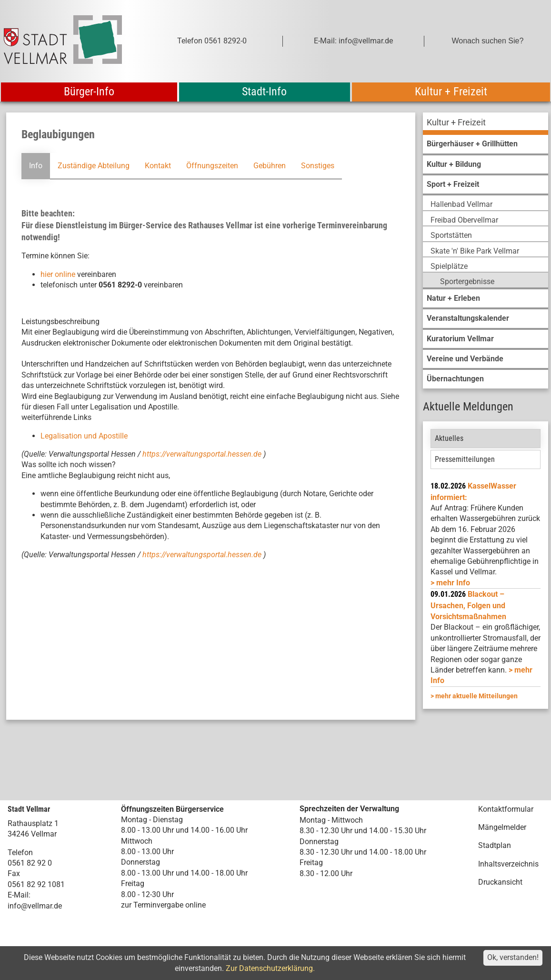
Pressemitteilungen (465, 459)
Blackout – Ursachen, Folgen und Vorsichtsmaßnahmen (468, 605)
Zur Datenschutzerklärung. (270, 968)
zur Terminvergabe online (163, 905)
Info (36, 166)
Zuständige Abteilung (94, 166)
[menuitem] (486, 124)
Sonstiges (318, 166)
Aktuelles (449, 438)
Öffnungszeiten (212, 166)
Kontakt (158, 166)
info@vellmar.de (35, 906)
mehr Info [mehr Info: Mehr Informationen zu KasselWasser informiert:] (453, 583)
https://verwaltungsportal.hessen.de (203, 454)
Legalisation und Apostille (84, 436)
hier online (58, 274)
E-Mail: (19, 895)
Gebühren (270, 166)
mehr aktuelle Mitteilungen (476, 696)
